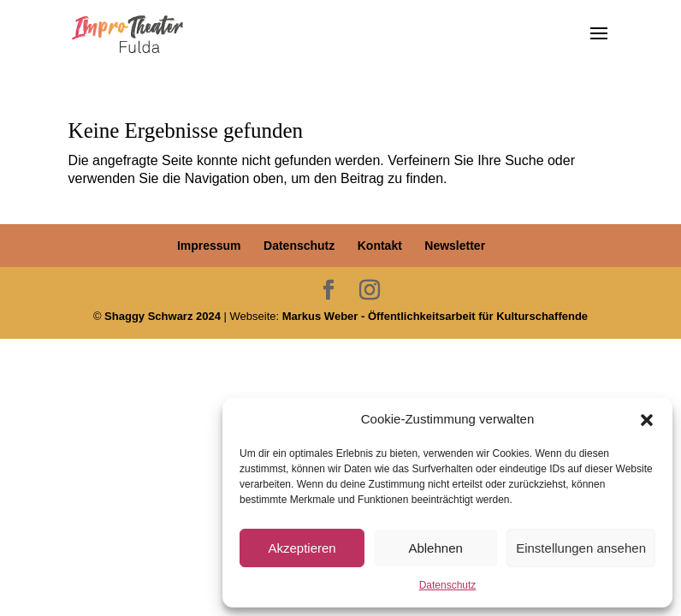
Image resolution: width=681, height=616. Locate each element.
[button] (647, 420)
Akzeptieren (302, 548)
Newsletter (455, 246)
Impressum (209, 246)
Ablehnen (435, 548)
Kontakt (380, 246)
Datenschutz (448, 585)
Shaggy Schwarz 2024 (163, 316)
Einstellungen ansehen (581, 548)
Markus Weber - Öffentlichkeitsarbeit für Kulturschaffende (435, 316)
